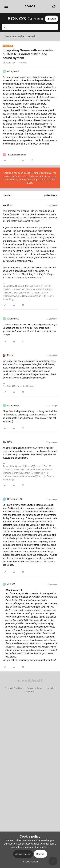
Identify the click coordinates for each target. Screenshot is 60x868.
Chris (10, 205)
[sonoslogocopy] (30, 6)
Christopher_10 (15, 499)
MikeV (10, 355)
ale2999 (11, 584)
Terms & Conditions (14, 688)
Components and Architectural (20, 36)
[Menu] (6, 6)
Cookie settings (34, 688)
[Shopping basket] (54, 6)
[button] (4, 19)
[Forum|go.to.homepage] (24, 19)
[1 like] (14, 155)
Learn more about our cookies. (33, 847)
